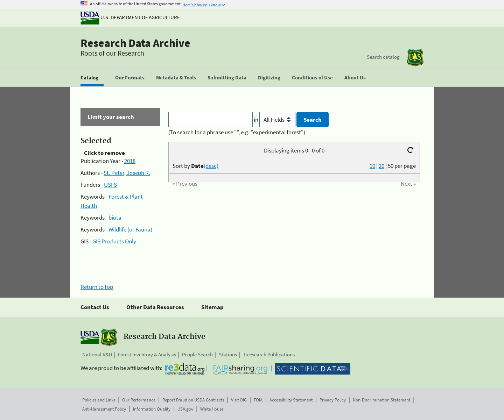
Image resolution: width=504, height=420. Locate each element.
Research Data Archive (135, 43)
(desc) (211, 166)
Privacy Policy (333, 400)
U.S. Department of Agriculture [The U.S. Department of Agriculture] (130, 17)
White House (212, 409)
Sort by (195, 166)
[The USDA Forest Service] (415, 58)
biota (115, 218)
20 (381, 166)
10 (372, 166)
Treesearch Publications (269, 354)
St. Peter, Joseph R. (127, 173)
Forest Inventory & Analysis (147, 354)
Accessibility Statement (291, 400)
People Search (197, 354)
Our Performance (139, 400)
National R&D (97, 354)
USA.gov (185, 409)
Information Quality (152, 409)
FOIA (258, 400)
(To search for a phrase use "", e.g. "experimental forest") (237, 132)
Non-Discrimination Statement (381, 400)
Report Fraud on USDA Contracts (193, 400)
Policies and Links (99, 400)
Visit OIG (239, 400)
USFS (110, 185)
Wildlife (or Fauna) (130, 229)
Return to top (97, 287)
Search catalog (383, 57)
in (275, 120)
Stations (228, 354)
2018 (130, 161)
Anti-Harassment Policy (104, 409)
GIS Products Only (114, 241)
